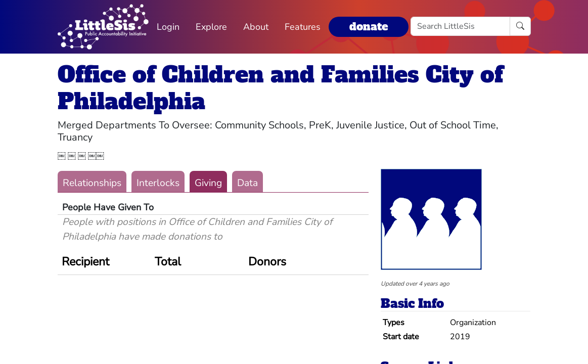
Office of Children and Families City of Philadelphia (280, 88)
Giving (208, 183)
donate (369, 27)
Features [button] (303, 27)
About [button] (256, 27)
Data (247, 183)
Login (168, 27)
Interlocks (158, 183)
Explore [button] (211, 27)
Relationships (92, 183)
